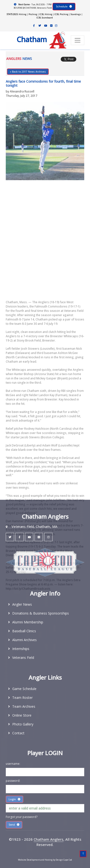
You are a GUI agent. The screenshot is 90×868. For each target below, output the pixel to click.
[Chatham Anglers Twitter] (40, 26)
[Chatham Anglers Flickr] (51, 26)
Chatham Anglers (48, 839)
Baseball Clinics (24, 631)
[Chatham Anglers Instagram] (56, 26)
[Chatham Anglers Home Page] (35, 40)
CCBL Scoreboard (45, 18)
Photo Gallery (23, 724)
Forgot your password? (22, 817)
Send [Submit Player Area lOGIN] (14, 825)
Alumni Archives (24, 640)
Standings (76, 14)
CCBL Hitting (46, 14)
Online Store (22, 715)
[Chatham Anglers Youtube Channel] (46, 26)
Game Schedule (24, 689)
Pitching (33, 14)
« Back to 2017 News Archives (28, 72)
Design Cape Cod (64, 860)
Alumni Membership (28, 622)
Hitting (23, 14)
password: (13, 781)
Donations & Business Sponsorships (41, 613)
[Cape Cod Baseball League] (45, 562)
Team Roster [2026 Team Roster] (22, 698)
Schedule (64, 6)
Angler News (22, 604)
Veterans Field (23, 658)
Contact (18, 733)
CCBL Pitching (61, 14)
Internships (21, 649)
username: (13, 764)
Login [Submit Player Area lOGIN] (15, 799)
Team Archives (24, 706)
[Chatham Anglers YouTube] (29, 537)
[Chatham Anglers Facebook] (34, 26)
